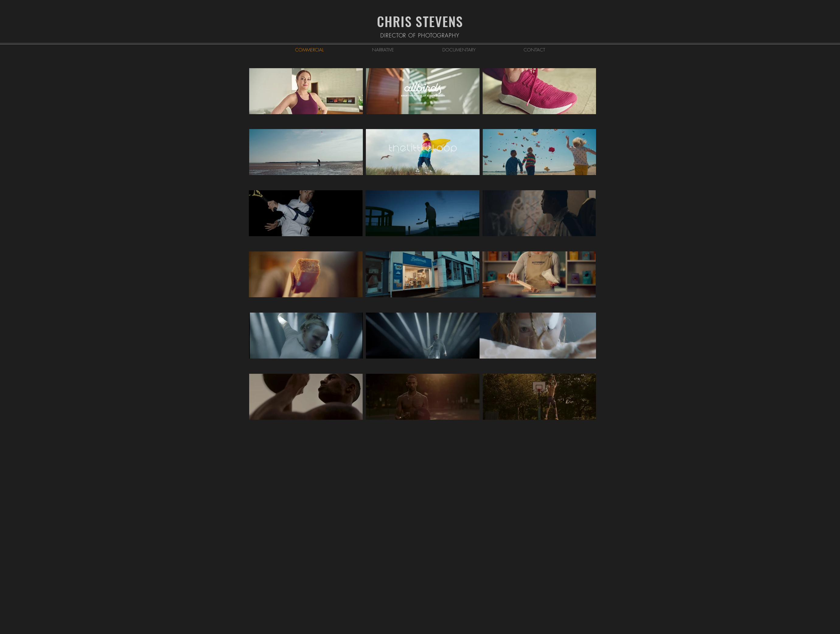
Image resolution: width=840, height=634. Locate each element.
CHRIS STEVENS (420, 21)
